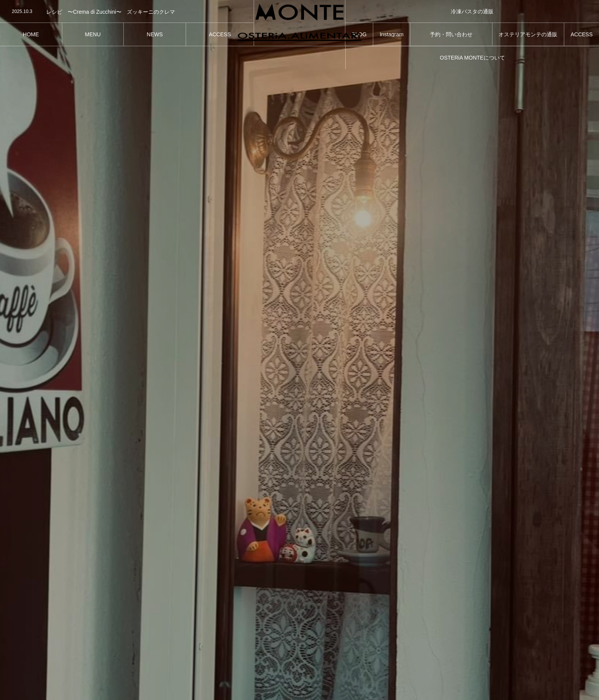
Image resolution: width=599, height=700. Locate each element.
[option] (127, 12)
